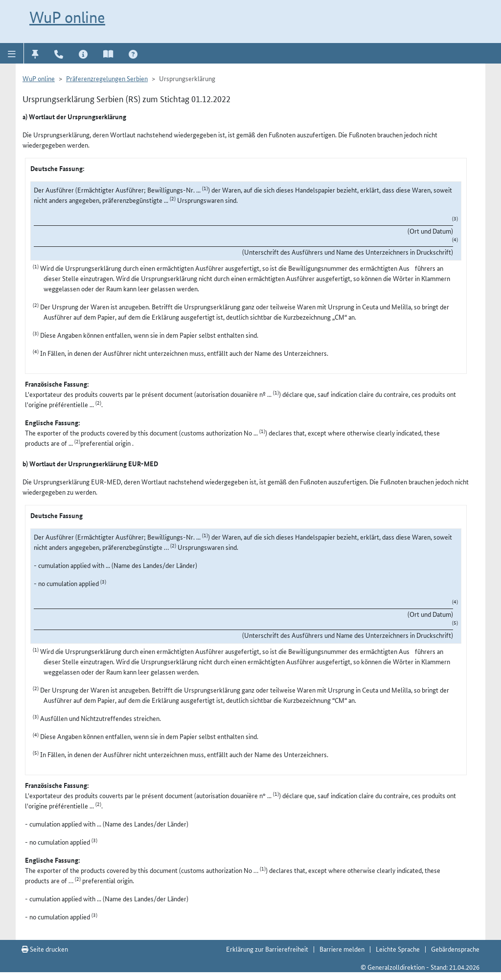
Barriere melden (342, 949)
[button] (12, 53)
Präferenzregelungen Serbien (107, 78)
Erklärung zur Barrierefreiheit (267, 949)
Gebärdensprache (455, 949)
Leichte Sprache (398, 949)
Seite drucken (45, 949)
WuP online (67, 17)
